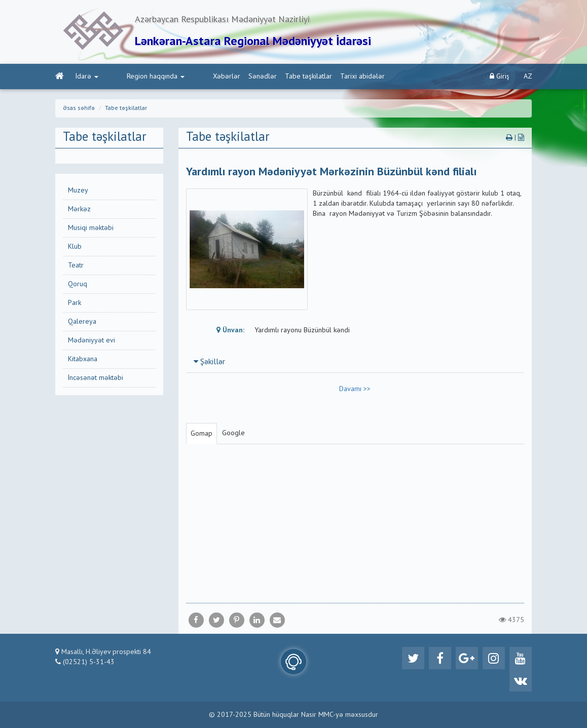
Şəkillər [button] (209, 362)
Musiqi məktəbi (91, 228)
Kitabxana (83, 359)
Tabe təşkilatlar (268, 76)
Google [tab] (233, 433)
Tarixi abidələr (322, 76)
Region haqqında (135, 76)
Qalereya (82, 322)
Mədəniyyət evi (91, 340)
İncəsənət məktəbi (96, 378)
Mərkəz (79, 209)
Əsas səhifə (79, 108)
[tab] (355, 362)
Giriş (500, 76)
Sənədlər (222, 76)
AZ (528, 76)
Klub (75, 247)
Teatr (76, 265)
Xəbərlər (186, 76)
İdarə (87, 76)
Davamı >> (355, 389)
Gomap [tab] (201, 434)
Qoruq (78, 284)
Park (75, 303)
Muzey (78, 190)
